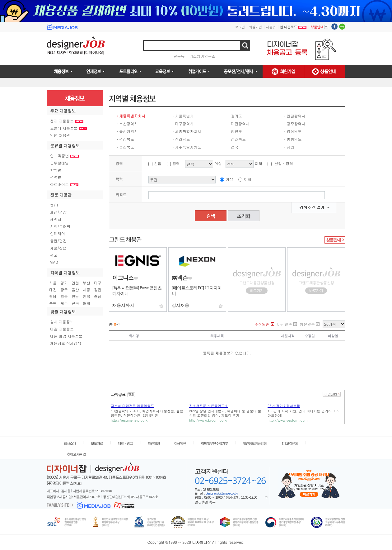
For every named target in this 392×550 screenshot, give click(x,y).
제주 (64, 303)
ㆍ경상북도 (125, 139)
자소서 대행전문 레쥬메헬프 (132, 406)
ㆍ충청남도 (292, 139)
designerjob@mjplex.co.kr (222, 493)
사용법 (271, 27)
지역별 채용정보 (65, 273)
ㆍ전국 (233, 147)
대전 (53, 289)
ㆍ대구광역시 (183, 123)
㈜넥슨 (180, 278)
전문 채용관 (61, 195)
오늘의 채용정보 (69, 128)
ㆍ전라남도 (181, 139)
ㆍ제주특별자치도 (186, 147)
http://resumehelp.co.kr (130, 420)
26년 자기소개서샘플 (284, 406)
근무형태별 (59, 163)
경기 (64, 283)
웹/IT (54, 205)
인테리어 (58, 233)
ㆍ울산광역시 (127, 131)
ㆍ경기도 (235, 116)
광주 (64, 289)
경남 (53, 296)
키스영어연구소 (203, 56)
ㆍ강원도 (235, 131)
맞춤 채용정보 (63, 312)
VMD (54, 262)
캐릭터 (56, 219)
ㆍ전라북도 (236, 139)
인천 (75, 283)
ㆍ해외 (289, 147)
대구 (98, 283)
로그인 (240, 27)
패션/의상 (58, 212)
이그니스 (123, 278)
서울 (53, 283)
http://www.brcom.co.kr (208, 420)
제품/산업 (58, 248)
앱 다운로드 (293, 27)
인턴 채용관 (60, 135)
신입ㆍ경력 (284, 163)
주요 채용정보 (63, 111)
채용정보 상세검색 (66, 343)
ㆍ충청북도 (125, 147)
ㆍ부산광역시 (127, 123)
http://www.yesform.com (287, 420)
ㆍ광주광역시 (294, 123)
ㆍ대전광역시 (238, 123)
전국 (75, 303)
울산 (75, 289)
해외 (86, 303)
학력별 (56, 170)
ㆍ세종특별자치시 (130, 116)
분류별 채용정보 (65, 146)
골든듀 (179, 56)
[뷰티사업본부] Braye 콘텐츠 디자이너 (137, 291)
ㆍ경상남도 (292, 131)
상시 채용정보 (62, 322)
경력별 (56, 177)
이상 (229, 179)
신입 (158, 163)
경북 (64, 296)
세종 (86, 289)
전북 (86, 296)
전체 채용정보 (67, 121)
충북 (53, 303)
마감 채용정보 (62, 329)
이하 (248, 179)
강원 (98, 289)
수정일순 (262, 324)
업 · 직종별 (64, 156)
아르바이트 (64, 184)
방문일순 (307, 324)
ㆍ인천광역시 (294, 116)
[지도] (77, 483)
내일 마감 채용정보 (66, 336)
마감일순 (285, 324)
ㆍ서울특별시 (183, 116)
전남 (75, 296)
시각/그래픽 (60, 226)
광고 (54, 255)
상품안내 (319, 27)
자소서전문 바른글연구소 (209, 406)
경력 (176, 163)
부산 (86, 283)
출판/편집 (58, 241)
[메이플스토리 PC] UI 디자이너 (197, 291)
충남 (98, 296)
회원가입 (255, 27)
